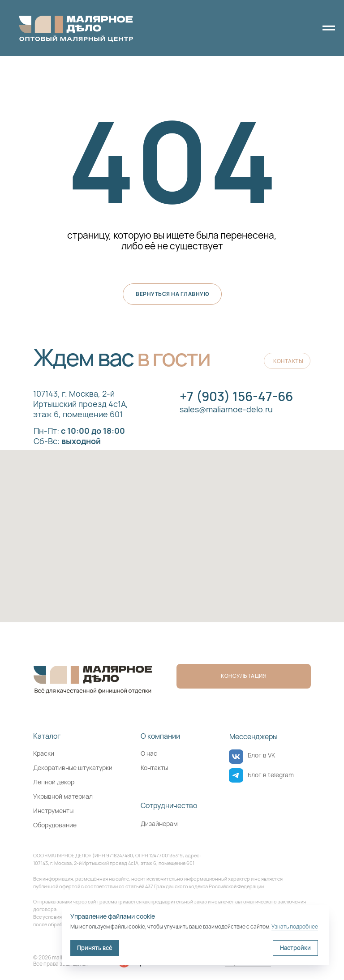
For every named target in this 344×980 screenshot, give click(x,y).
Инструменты (53, 811)
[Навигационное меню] (329, 28)
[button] (244, 676)
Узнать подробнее (295, 927)
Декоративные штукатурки (73, 768)
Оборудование (55, 825)
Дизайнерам (159, 824)
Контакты (154, 768)
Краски (44, 753)
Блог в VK (261, 755)
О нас (149, 753)
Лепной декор (54, 782)
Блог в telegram (271, 775)
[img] (236, 757)
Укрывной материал (63, 796)
